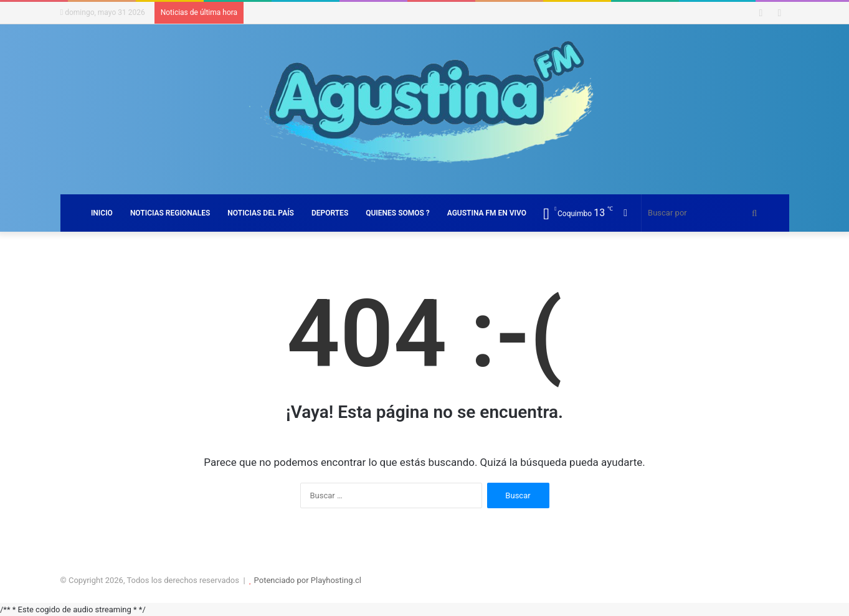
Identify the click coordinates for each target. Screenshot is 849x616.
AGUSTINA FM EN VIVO (487, 213)
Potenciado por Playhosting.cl (308, 580)
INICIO (102, 213)
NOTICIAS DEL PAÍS (261, 213)
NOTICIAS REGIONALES (170, 213)
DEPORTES (330, 213)
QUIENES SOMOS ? (398, 213)
